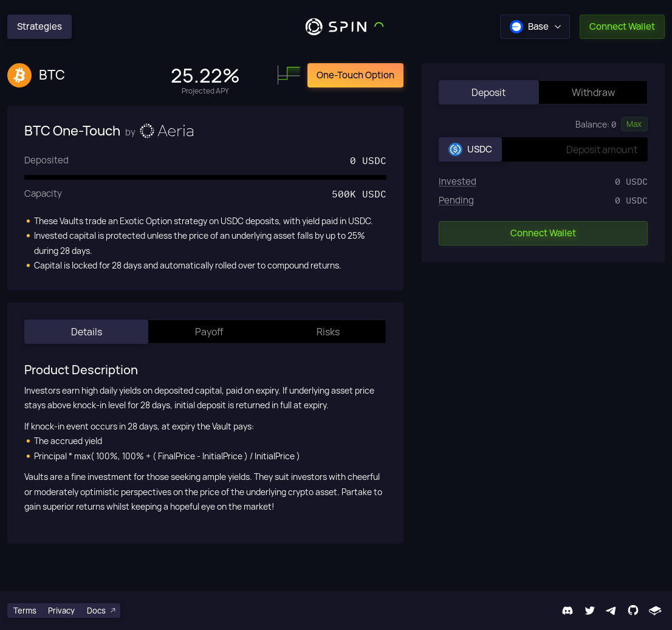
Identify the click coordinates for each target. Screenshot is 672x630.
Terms (25, 611)
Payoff (209, 332)
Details (87, 332)
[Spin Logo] (336, 27)
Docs (102, 611)
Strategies (39, 26)
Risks (328, 332)
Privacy (61, 611)
